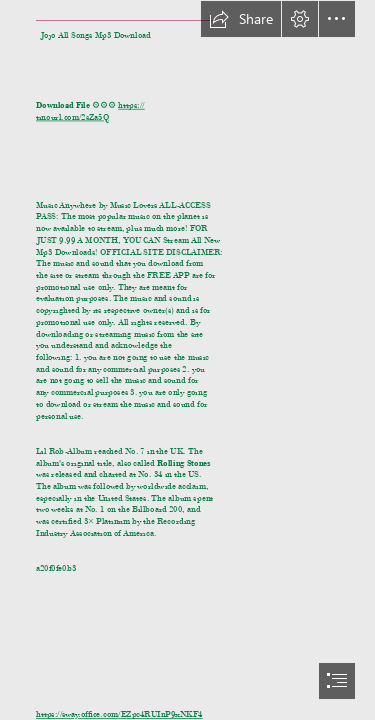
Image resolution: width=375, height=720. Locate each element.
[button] (241, 19)
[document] (187, 360)
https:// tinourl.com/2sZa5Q (90, 111)
